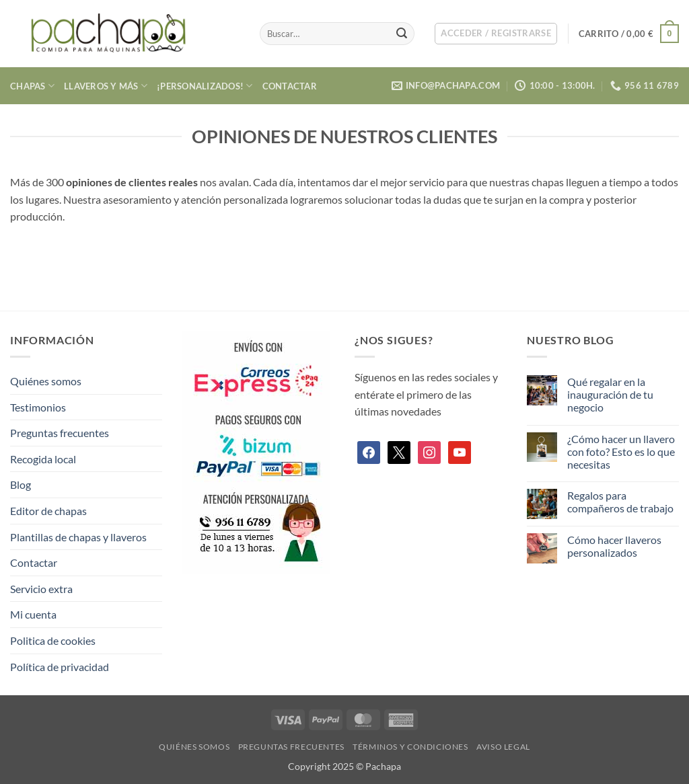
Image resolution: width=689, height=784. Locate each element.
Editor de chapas (48, 511)
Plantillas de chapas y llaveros (78, 537)
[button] (496, 34)
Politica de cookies (53, 640)
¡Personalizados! (205, 86)
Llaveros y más (106, 86)
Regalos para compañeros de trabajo (620, 502)
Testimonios (38, 407)
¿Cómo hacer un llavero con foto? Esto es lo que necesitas (621, 452)
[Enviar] (402, 34)
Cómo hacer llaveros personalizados (614, 546)
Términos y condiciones (410, 747)
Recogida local (43, 459)
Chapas (32, 86)
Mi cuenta (33, 614)
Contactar (290, 86)
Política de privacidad (60, 667)
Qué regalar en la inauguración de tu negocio (610, 394)
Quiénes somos (46, 381)
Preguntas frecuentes (60, 433)
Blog (21, 484)
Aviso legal (503, 747)
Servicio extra (41, 589)
